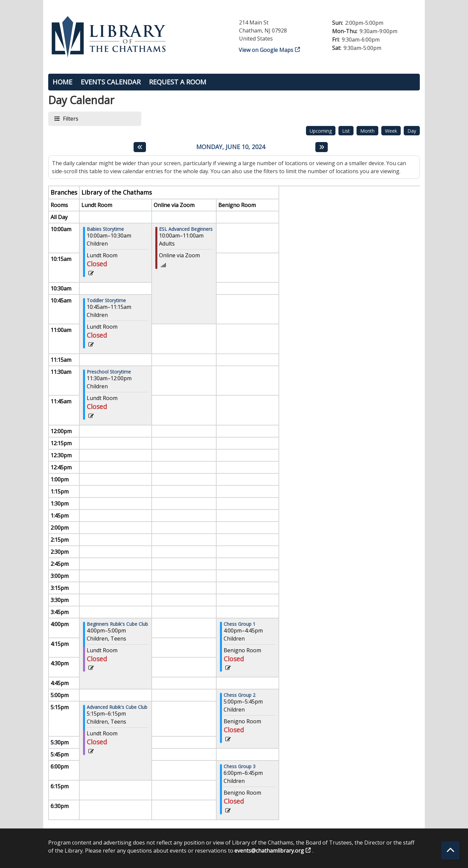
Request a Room (178, 82)
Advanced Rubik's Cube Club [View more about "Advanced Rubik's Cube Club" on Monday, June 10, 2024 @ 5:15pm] (117, 707)
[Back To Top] (450, 850)
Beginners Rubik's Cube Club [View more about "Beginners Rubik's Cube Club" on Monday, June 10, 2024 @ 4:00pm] (117, 624)
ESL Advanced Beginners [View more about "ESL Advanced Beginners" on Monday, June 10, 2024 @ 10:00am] (186, 229)
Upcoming (321, 131)
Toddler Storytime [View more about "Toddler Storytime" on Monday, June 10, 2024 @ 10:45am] (106, 301)
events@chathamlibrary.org (269, 851)
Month (367, 131)
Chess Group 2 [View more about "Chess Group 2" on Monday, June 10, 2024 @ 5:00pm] (240, 695)
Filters (70, 118)
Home (62, 82)
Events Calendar (111, 82)
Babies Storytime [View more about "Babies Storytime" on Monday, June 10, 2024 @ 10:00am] (105, 229)
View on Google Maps (266, 50)
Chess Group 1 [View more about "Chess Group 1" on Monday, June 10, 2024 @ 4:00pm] (240, 624)
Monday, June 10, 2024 (231, 147)
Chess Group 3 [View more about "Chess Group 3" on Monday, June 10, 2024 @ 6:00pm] (240, 766)
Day (412, 131)
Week (391, 131)
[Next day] (322, 147)
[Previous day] (140, 147)
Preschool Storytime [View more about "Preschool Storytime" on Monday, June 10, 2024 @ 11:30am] (109, 372)
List (346, 131)
